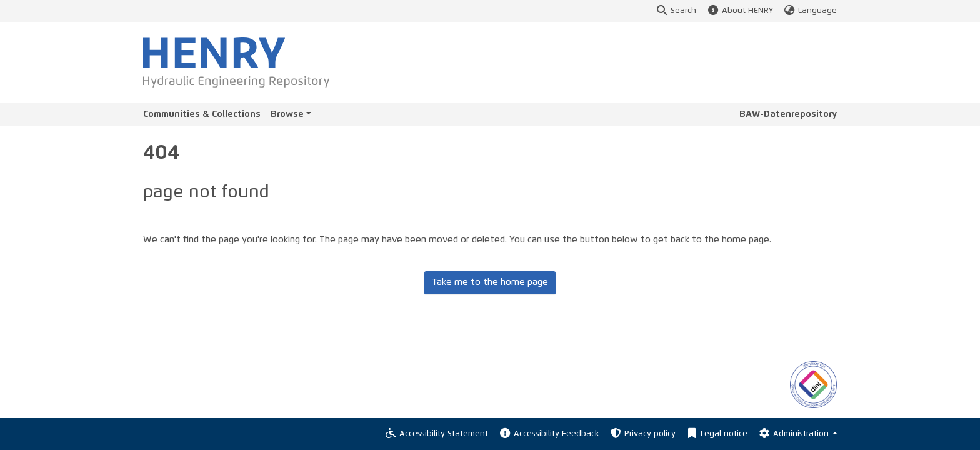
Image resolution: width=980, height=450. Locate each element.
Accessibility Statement (436, 434)
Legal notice (717, 434)
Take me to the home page (490, 282)
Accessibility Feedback (548, 434)
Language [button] (810, 11)
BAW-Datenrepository (788, 114)
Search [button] (676, 11)
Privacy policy (642, 434)
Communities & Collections (202, 114)
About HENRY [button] (739, 11)
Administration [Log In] (794, 434)
